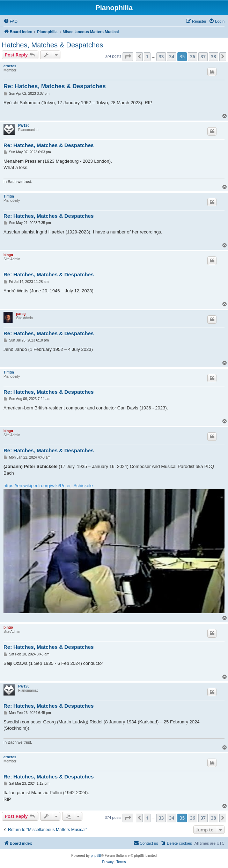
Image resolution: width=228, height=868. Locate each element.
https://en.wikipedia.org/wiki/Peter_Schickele (48, 486)
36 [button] (193, 56)
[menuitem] (10, 21)
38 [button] (214, 56)
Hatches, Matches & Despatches (52, 45)
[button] (128, 56)
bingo (8, 255)
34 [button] (172, 56)
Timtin (9, 196)
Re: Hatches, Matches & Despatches (55, 86)
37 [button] (203, 56)
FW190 (24, 126)
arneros (10, 66)
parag (21, 314)
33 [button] (161, 56)
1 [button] (147, 56)
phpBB (96, 856)
